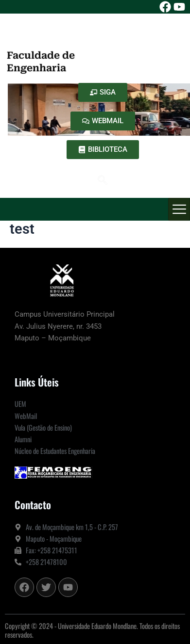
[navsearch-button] (103, 181)
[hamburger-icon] (179, 209)
